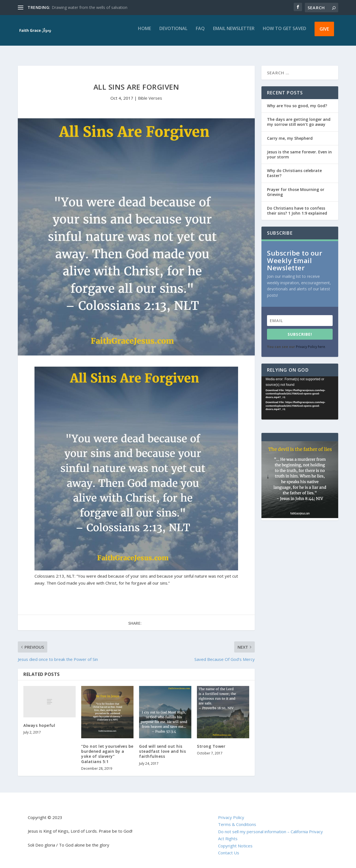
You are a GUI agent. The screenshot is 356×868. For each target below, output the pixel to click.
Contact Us (229, 848)
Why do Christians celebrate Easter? (294, 168)
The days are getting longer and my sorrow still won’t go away (299, 117)
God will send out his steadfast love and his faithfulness (162, 746)
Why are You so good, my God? (297, 101)
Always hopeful (39, 720)
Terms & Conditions (237, 819)
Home (144, 33)
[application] (300, 393)
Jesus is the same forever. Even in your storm (299, 149)
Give (324, 33)
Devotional (173, 33)
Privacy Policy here (311, 342)
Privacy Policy (231, 812)
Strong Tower (211, 741)
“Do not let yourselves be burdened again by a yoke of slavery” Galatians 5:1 (107, 749)
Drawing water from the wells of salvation (90, 7)
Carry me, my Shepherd (290, 133)
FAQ (200, 33)
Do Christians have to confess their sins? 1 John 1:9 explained (297, 206)
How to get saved (285, 33)
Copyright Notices (235, 841)
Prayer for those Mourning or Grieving (296, 187)
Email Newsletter (234, 33)
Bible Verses (150, 93)
